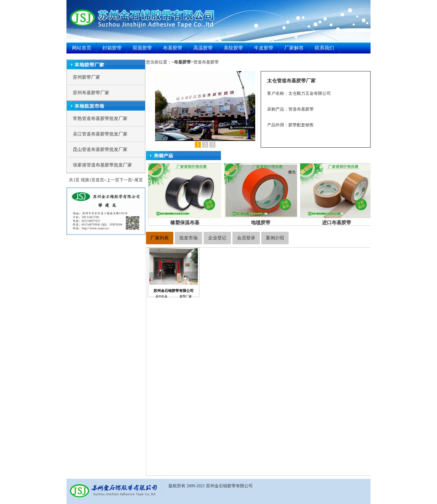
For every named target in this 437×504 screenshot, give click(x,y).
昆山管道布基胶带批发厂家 (100, 149)
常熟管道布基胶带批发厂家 (100, 118)
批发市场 (188, 238)
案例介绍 (275, 238)
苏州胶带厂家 (86, 77)
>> (182, 62)
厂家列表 (160, 238)
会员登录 (246, 238)
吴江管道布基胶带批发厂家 (100, 134)
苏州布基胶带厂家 (91, 93)
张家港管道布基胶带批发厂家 (102, 165)
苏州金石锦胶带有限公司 (174, 273)
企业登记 (217, 238)
